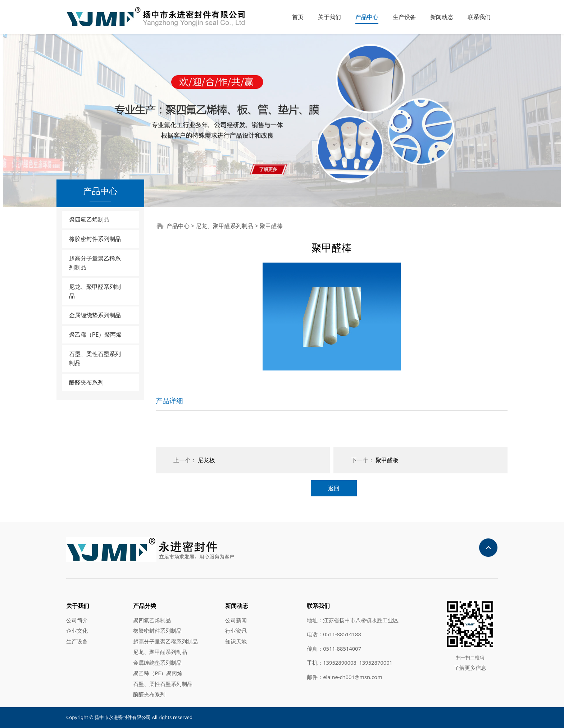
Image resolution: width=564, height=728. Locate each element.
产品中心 (367, 17)
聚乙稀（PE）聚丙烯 (95, 335)
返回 (334, 488)
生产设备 (404, 17)
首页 (298, 17)
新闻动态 (442, 17)
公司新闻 (236, 620)
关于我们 (329, 17)
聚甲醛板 (387, 460)
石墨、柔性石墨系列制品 (95, 358)
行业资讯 (236, 631)
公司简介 (77, 620)
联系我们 (479, 17)
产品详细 (169, 401)
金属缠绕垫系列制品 (95, 315)
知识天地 (236, 641)
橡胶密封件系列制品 (95, 239)
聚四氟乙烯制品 (89, 219)
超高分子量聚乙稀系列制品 (95, 263)
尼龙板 (206, 460)
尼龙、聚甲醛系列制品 (95, 291)
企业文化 (77, 631)
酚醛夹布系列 (86, 382)
